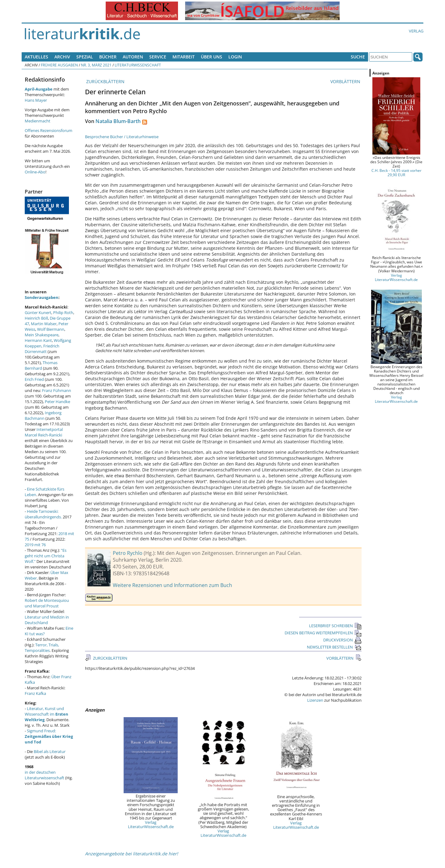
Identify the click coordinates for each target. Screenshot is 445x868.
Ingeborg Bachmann (43, 415)
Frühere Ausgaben (59, 65)
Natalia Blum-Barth (118, 121)
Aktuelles (36, 57)
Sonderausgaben (42, 297)
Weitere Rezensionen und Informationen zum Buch (172, 585)
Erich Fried (34, 379)
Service (158, 57)
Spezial (85, 57)
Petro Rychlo (128, 553)
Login (235, 57)
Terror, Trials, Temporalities (42, 648)
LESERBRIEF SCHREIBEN (335, 626)
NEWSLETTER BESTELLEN (334, 647)
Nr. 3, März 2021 (96, 65)
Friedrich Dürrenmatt (42, 349)
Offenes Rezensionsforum (49, 130)
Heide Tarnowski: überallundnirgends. (43, 514)
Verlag (416, 31)
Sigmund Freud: (49, 736)
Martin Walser (44, 324)
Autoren (133, 57)
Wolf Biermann (51, 329)
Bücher (108, 57)
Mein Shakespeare (42, 335)
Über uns (212, 57)
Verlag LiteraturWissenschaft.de (151, 824)
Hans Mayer (36, 100)
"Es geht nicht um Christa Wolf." (46, 556)
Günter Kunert (38, 313)
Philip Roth (63, 313)
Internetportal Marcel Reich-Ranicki (44, 432)
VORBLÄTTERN (346, 81)
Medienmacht (38, 121)
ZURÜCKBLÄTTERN (105, 81)
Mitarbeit (184, 57)
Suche (358, 57)
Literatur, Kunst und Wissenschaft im (47, 714)
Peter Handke (57, 402)
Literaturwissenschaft (138, 65)
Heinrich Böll (36, 318)
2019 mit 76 (35, 545)
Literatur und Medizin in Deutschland (47, 620)
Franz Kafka (35, 693)
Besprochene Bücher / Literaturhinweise (122, 137)
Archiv (62, 57)
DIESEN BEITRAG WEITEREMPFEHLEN (323, 633)
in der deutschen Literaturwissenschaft (44, 775)
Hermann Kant (38, 340)
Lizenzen (315, 700)
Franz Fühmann (57, 390)
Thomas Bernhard (41, 365)
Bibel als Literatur (50, 751)
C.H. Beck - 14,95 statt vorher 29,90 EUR (396, 172)
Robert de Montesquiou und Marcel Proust (47, 603)
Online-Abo (35, 172)
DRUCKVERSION (342, 640)
